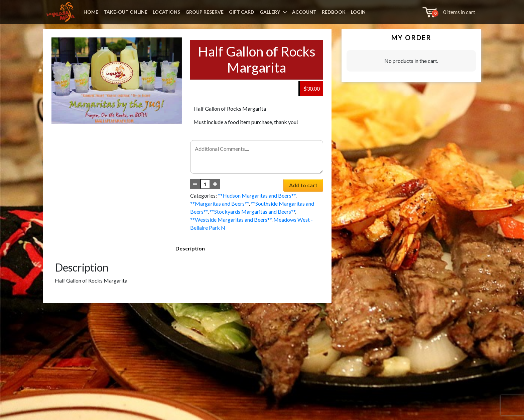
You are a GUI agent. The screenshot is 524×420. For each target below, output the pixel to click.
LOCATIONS (166, 12)
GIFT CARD (242, 12)
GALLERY (270, 12)
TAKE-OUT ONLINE (125, 12)
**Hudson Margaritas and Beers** (257, 195)
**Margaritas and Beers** (219, 203)
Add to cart (303, 185)
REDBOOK (334, 12)
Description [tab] (190, 248)
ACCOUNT (304, 12)
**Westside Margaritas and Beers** (231, 220)
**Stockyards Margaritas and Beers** (252, 212)
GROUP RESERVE (205, 12)
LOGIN (358, 12)
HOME (91, 12)
